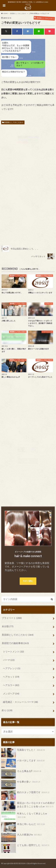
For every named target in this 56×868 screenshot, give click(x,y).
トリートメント (13, 651)
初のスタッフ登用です (26, 795)
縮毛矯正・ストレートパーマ (20, 702)
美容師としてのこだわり (14, 122)
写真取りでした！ (23, 753)
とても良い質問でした (26, 848)
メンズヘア (11, 693)
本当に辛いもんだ (23, 827)
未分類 (8, 626)
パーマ (9, 660)
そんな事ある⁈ (22, 774)
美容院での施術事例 (15, 643)
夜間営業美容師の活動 (22, 863)
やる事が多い (21, 785)
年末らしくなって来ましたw (24, 816)
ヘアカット (11, 677)
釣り (7, 710)
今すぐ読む (28, 581)
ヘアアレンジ (12, 668)
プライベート (12, 618)
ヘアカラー (11, 685)
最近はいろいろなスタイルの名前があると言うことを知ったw (28, 806)
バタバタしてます (23, 763)
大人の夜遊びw (22, 837)
